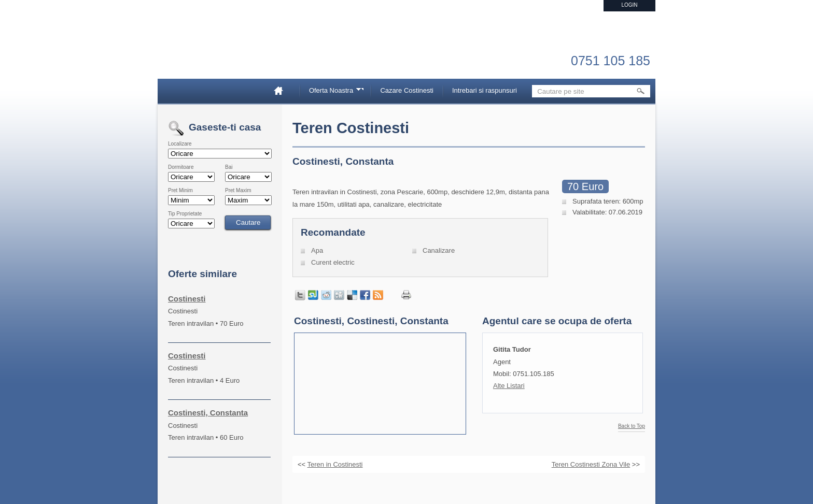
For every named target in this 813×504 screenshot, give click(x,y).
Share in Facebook (365, 295)
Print (406, 295)
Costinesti (187, 299)
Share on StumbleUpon (313, 295)
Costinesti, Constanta (208, 413)
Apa (317, 250)
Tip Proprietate (185, 214)
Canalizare (439, 250)
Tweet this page (300, 295)
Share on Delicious (352, 295)
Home (283, 90)
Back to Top (632, 426)
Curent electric (333, 262)
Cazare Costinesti (407, 90)
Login (629, 5)
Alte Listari (509, 386)
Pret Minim (180, 191)
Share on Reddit (326, 295)
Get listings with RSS (378, 295)
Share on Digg (339, 295)
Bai (229, 167)
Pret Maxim (238, 191)
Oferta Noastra (333, 92)
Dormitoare (181, 167)
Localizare (180, 144)
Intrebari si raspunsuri (485, 90)
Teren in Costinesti (335, 464)
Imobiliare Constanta (222, 52)
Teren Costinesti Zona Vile (591, 464)
